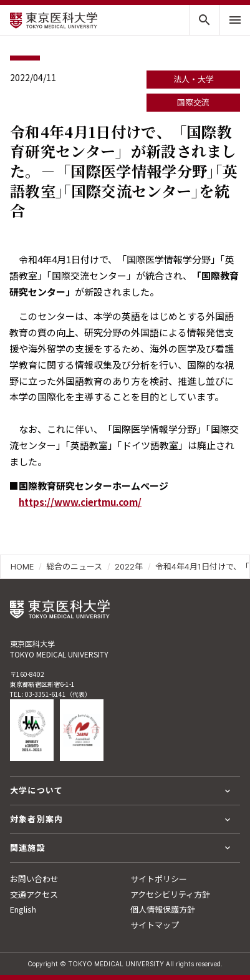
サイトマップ (155, 925)
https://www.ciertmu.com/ (80, 502)
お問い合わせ (34, 879)
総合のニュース (74, 566)
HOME (22, 566)
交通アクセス (34, 894)
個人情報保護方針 (163, 909)
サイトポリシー (159, 879)
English (23, 909)
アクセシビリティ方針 (170, 894)
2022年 (129, 566)
